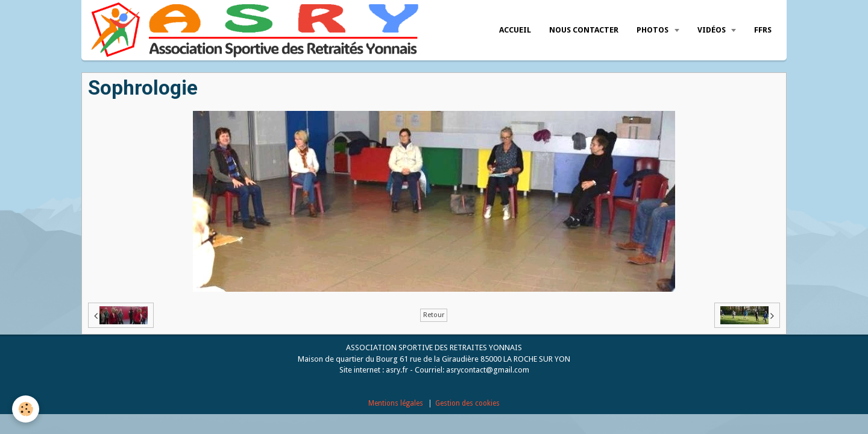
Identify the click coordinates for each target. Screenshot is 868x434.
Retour (434, 315)
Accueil (515, 30)
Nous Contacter (584, 30)
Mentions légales (396, 403)
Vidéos (712, 30)
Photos (653, 30)
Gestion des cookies (467, 403)
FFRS (763, 30)
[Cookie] (26, 409)
